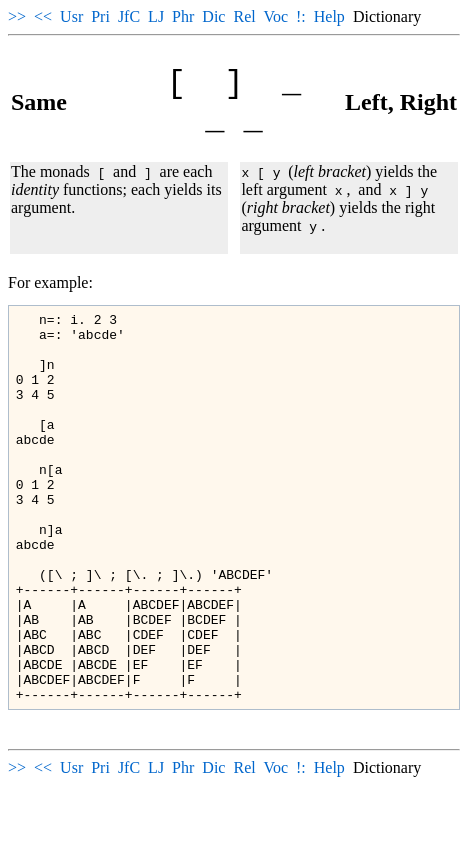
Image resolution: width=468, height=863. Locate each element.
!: (301, 16)
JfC (129, 16)
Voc (275, 16)
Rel (244, 16)
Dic (213, 16)
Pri (100, 16)
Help (329, 16)
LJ (156, 16)
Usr (71, 16)
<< (43, 16)
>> (17, 16)
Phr (183, 16)
